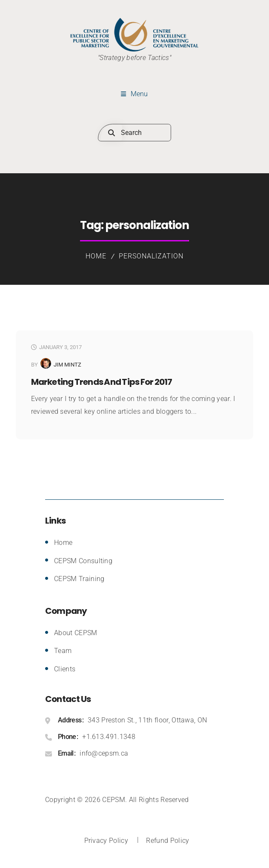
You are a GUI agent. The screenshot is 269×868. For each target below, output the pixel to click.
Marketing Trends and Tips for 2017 (102, 382)
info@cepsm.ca (104, 753)
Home (96, 256)
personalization (151, 256)
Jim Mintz (67, 365)
